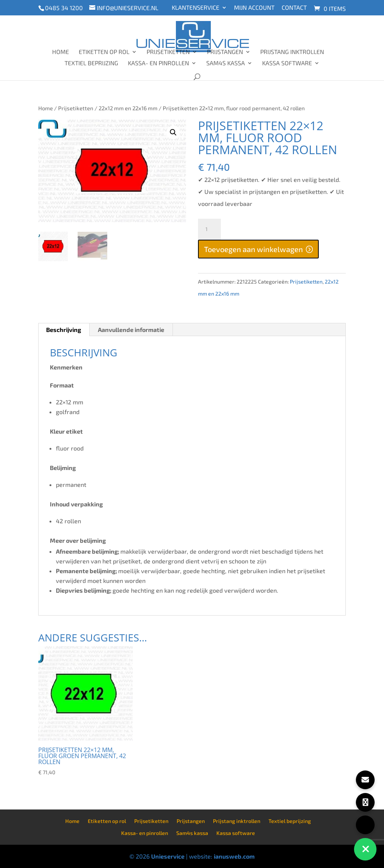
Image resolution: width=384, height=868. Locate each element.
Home (61, 52)
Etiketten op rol (104, 52)
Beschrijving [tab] (64, 330)
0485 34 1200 (64, 8)
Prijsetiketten (168, 52)
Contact (294, 8)
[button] (173, 132)
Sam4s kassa (226, 63)
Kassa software (287, 63)
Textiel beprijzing (91, 63)
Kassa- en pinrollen (158, 63)
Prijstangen (225, 52)
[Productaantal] (209, 229)
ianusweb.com (234, 856)
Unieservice (168, 856)
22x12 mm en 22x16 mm (128, 108)
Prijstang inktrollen (292, 52)
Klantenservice (196, 8)
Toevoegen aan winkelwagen (253, 249)
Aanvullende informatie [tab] (131, 330)
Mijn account (254, 8)
